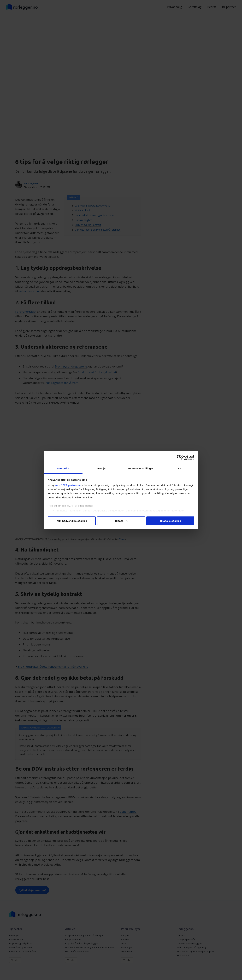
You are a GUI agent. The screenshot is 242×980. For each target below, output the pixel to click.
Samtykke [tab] (63, 468)
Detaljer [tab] (102, 468)
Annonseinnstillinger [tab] (140, 468)
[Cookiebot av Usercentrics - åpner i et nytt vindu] (179, 457)
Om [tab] (179, 468)
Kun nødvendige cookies (72, 521)
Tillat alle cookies (170, 521)
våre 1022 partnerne (68, 485)
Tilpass (121, 521)
